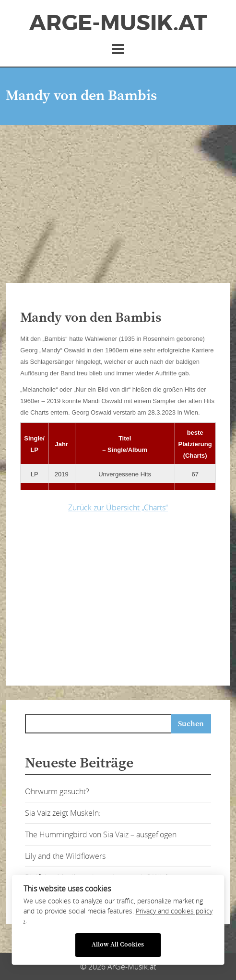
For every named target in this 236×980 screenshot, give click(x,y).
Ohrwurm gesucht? (57, 791)
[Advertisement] (118, 197)
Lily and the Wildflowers (65, 856)
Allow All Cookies (118, 945)
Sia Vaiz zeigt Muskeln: (63, 813)
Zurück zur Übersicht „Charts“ (118, 507)
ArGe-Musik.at (118, 23)
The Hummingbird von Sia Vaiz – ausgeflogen (101, 834)
